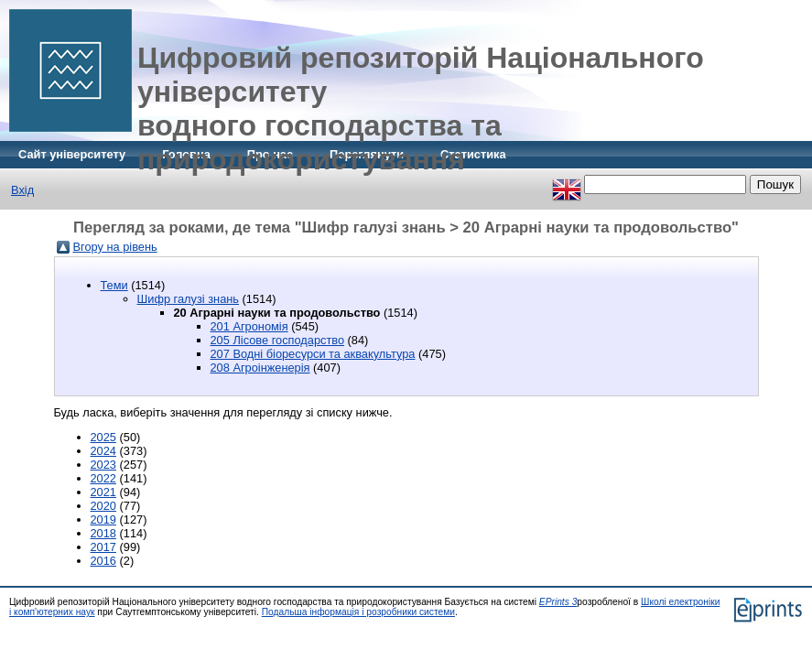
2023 (103, 465)
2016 (103, 561)
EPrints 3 (558, 602)
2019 (103, 519)
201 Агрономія (249, 326)
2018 (103, 533)
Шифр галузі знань (189, 299)
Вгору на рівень (115, 247)
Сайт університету (72, 154)
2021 (103, 492)
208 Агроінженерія (260, 368)
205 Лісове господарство (278, 340)
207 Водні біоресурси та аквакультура (313, 354)
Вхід (22, 190)
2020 (103, 506)
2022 (103, 478)
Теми (114, 285)
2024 (103, 451)
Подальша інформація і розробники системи (358, 612)
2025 (103, 437)
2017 (103, 547)
